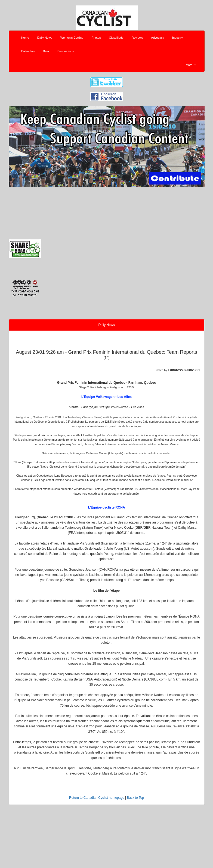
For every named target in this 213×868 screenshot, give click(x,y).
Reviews (137, 38)
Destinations (66, 51)
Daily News (45, 38)
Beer (46, 51)
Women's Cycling (72, 38)
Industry (177, 38)
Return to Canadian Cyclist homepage (97, 798)
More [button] (191, 65)
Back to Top (135, 798)
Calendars (28, 51)
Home (25, 38)
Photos (96, 38)
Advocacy (158, 38)
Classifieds (116, 38)
